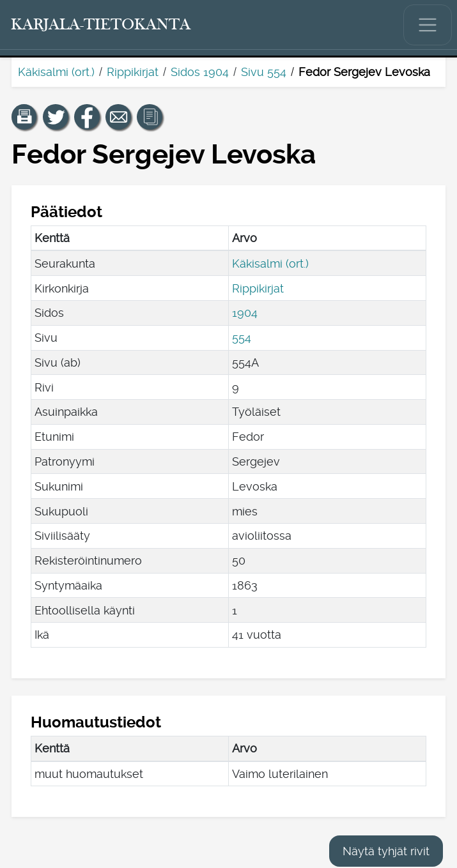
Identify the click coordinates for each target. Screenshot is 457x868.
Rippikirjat (133, 72)
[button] (24, 117)
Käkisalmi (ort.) (56, 72)
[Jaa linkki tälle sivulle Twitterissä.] (56, 117)
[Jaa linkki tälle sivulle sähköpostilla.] (118, 117)
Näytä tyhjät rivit (386, 851)
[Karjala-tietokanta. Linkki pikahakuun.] (101, 25)
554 (242, 338)
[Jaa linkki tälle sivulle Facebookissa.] (87, 117)
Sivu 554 (264, 72)
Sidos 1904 (200, 72)
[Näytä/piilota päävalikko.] (428, 25)
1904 (245, 313)
